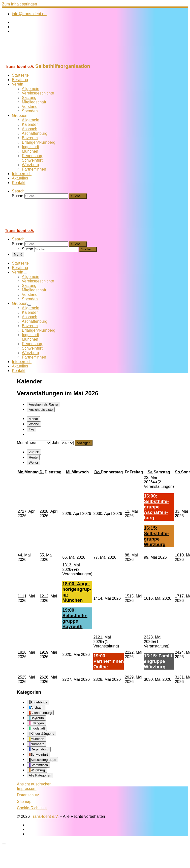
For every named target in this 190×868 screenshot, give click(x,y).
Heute (33, 457)
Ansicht (34, 784)
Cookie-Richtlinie (32, 808)
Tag (32, 429)
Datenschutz (28, 795)
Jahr (56, 443)
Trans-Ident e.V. (45, 816)
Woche (34, 424)
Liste (41, 410)
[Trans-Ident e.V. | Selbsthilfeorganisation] (33, 61)
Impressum (27, 789)
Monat (33, 419)
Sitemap (24, 801)
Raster (44, 404)
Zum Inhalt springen (19, 4)
